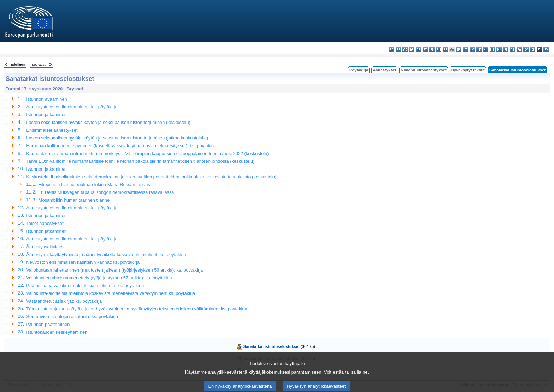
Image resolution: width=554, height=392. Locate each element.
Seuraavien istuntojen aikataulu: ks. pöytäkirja (72, 317)
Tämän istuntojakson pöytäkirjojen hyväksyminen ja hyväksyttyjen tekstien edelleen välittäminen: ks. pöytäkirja (137, 309)
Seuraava (39, 64)
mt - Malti (492, 50)
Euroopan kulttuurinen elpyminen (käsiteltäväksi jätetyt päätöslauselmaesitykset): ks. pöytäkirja (121, 146)
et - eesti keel (425, 50)
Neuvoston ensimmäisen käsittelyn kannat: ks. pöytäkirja (83, 262)
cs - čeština (405, 50)
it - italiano (465, 50)
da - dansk (412, 50)
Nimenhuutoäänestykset (423, 70)
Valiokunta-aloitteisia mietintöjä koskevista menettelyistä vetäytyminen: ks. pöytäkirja (111, 293)
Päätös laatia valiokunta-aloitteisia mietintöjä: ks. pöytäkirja (85, 286)
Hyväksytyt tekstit (468, 70)
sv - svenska (546, 50)
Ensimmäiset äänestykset (52, 130)
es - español (398, 50)
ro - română (519, 50)
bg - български (392, 50)
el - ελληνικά (432, 50)
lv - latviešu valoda (472, 50)
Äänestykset (384, 70)
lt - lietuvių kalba (479, 50)
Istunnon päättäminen (48, 324)
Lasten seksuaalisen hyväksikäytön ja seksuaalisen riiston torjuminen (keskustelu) (108, 122)
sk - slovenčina (526, 50)
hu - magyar (486, 50)
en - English (439, 50)
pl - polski (506, 50)
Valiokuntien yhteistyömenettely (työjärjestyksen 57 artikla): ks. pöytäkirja (99, 278)
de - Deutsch (419, 50)
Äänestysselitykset (45, 247)
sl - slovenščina (533, 50)
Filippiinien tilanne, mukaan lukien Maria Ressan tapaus (94, 185)
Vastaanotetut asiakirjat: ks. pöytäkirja (64, 301)
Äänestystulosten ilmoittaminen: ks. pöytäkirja (72, 107)
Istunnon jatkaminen (46, 115)
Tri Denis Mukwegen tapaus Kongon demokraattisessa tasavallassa (106, 192)
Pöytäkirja (359, 70)
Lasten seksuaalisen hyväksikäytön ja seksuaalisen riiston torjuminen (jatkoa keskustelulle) (117, 138)
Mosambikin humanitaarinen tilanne (74, 200)
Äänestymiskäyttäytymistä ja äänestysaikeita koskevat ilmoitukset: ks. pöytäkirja (106, 254)
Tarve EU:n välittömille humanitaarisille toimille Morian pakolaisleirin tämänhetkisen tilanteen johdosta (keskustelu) (140, 161)
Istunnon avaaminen (46, 99)
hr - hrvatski (459, 50)
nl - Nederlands (499, 50)
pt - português (512, 50)
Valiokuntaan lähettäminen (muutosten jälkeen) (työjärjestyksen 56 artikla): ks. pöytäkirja (114, 270)
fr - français (445, 50)
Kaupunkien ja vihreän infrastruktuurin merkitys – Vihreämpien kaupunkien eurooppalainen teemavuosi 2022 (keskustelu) (147, 153)
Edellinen (18, 64)
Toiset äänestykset (45, 223)
